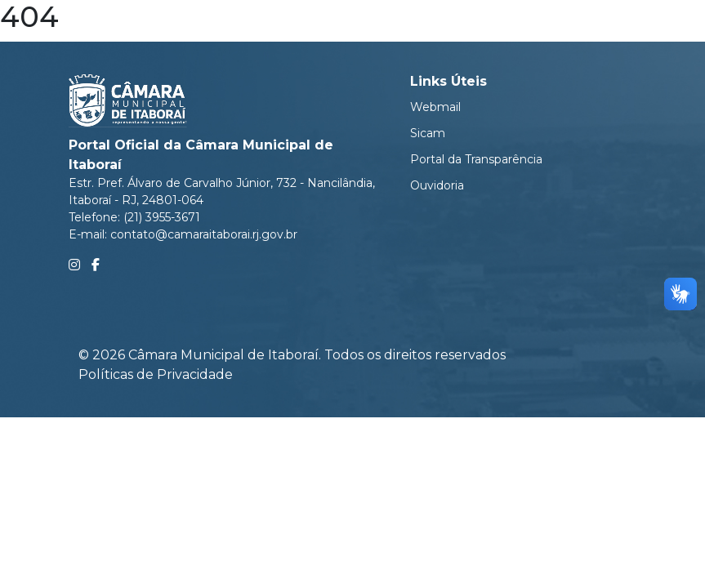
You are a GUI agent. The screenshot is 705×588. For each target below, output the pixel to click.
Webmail (435, 107)
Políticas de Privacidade (156, 374)
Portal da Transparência (476, 159)
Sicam (428, 133)
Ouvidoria (437, 185)
